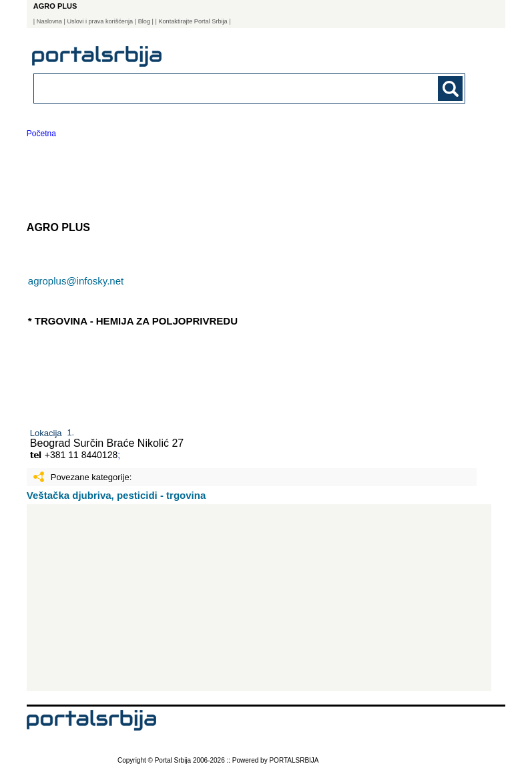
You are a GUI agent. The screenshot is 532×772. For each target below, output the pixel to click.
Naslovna (49, 21)
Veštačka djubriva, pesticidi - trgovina (116, 495)
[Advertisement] (259, 598)
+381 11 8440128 (81, 455)
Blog (144, 21)
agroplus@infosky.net (76, 281)
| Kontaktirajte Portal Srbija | (193, 21)
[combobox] (208, 88)
